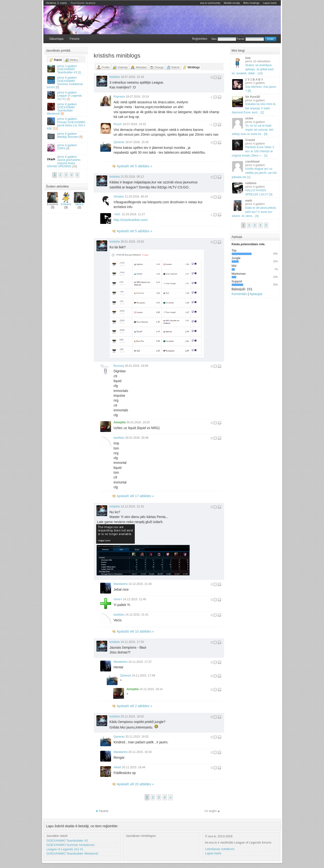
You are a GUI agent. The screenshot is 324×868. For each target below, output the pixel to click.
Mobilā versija (232, 3)
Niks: (224, 39)
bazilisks (119, 438)
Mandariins (121, 584)
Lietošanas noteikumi (220, 849)
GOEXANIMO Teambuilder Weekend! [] (66, 109)
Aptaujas (256, 294)
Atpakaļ (104, 811)
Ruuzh (118, 124)
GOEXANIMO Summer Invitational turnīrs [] (66, 82)
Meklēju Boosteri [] (66, 136)
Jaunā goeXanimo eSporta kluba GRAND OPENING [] (66, 162)
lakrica (79, 199)
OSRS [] (66, 148)
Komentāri (239, 294)
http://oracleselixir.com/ (131, 220)
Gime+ (118, 599)
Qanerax (119, 142)
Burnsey (119, 366)
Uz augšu (211, 811)
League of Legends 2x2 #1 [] (66, 96)
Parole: (250, 39)
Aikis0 (118, 767)
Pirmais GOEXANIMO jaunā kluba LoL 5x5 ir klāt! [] (66, 124)
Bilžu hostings (251, 3)
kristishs (115, 77)
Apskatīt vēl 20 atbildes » (135, 784)
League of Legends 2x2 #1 (65, 849)
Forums (75, 39)
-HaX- (117, 214)
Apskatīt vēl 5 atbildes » (135, 166)
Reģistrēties (200, 39)
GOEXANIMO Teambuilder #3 (67, 841)
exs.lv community (210, 3)
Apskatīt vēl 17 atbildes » (135, 496)
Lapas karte (270, 3)
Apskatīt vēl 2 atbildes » (135, 706)
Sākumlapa (56, 39)
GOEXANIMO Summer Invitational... (72, 845)
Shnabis (119, 197)
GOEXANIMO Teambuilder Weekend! (72, 853)
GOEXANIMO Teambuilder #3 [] (66, 69)
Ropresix (119, 97)
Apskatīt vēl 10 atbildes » (135, 631)
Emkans (66, 199)
